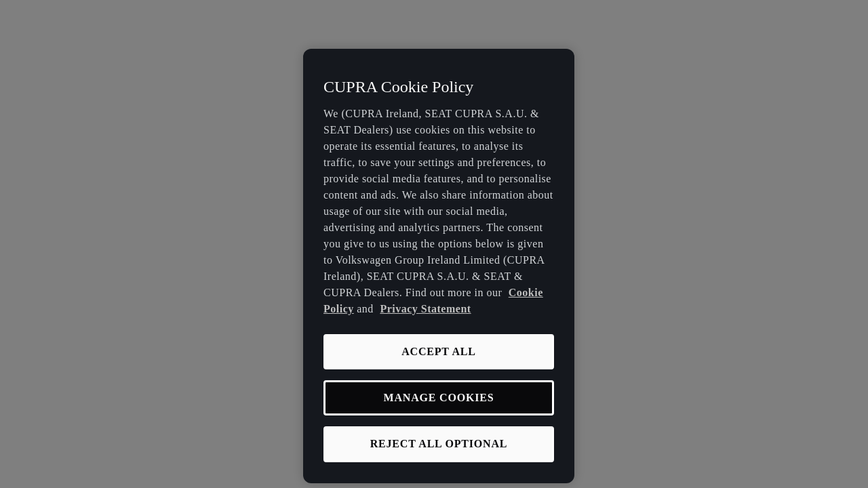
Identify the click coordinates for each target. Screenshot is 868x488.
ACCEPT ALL (439, 351)
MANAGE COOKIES (439, 398)
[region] (439, 266)
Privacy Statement (425, 309)
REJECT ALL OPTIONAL (439, 444)
